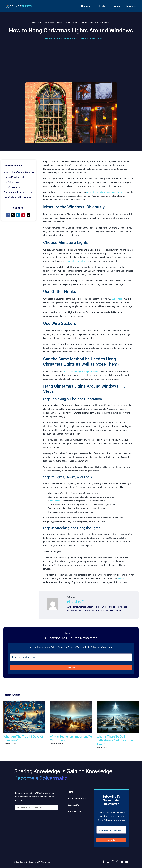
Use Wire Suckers (12, 187)
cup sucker (55, 501)
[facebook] (103, 862)
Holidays (49, 23)
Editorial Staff (48, 38)
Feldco (121, 579)
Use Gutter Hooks (12, 182)
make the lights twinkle (78, 261)
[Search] (18, 807)
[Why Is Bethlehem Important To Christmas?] (71, 702)
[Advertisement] (71, 64)
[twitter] (108, 862)
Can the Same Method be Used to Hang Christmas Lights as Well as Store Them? (20, 192)
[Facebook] (8, 215)
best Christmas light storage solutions (80, 371)
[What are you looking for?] (37, 807)
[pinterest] (117, 862)
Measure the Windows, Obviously (19, 172)
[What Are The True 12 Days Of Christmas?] (24, 702)
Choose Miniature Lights (15, 177)
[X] (13, 215)
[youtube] (122, 862)
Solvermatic (37, 23)
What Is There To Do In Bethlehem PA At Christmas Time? (115, 740)
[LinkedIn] (18, 215)
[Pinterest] (23, 215)
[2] (19, 5)
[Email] (28, 215)
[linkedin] (127, 862)
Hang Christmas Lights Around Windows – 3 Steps (20, 197)
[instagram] (113, 862)
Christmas (59, 23)
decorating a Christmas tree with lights (104, 192)
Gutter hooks (117, 299)
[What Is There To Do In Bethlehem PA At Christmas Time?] (118, 702)
